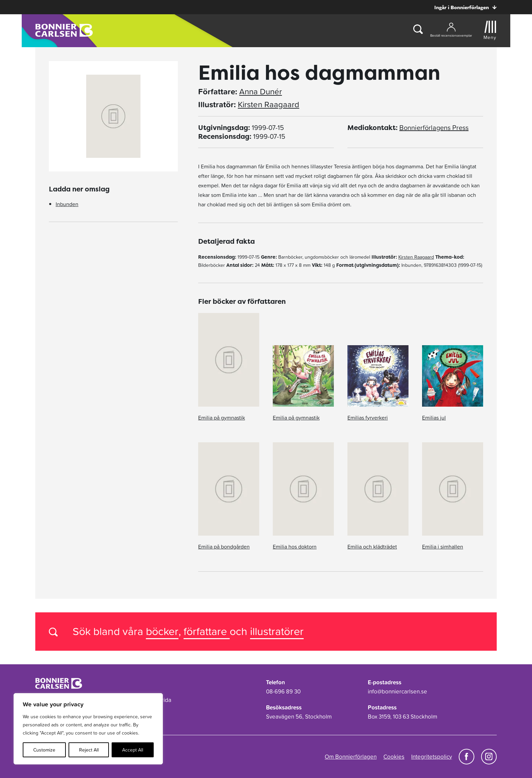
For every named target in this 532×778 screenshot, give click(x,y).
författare (207, 631)
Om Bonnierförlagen (351, 757)
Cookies (394, 757)
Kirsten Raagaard (269, 105)
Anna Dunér (261, 92)
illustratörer (277, 631)
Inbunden (67, 204)
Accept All (133, 750)
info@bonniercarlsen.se (397, 691)
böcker (162, 631)
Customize (44, 750)
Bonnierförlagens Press (434, 128)
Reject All (89, 750)
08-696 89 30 (283, 691)
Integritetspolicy (432, 757)
